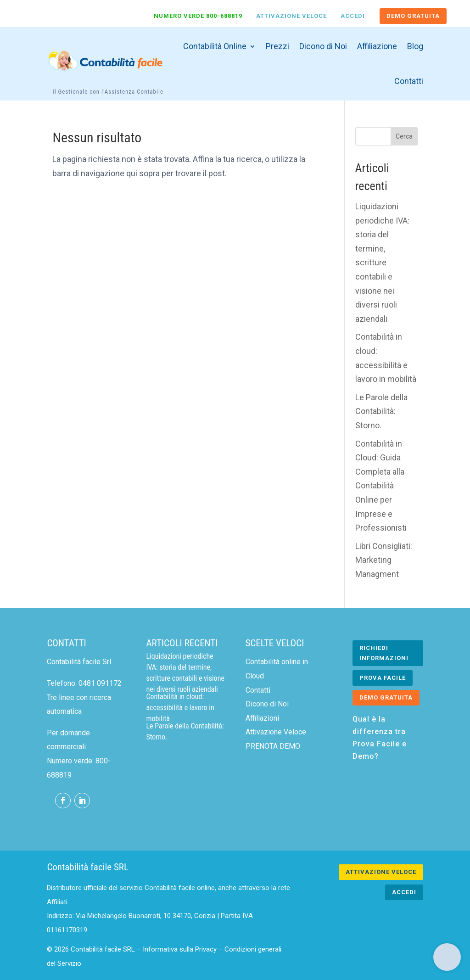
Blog (415, 46)
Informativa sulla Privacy (180, 949)
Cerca (404, 136)
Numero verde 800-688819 (198, 16)
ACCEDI (404, 892)
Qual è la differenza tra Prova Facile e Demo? (380, 738)
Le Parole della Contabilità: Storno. (381, 411)
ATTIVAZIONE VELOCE (381, 872)
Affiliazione (377, 46)
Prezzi (277, 46)
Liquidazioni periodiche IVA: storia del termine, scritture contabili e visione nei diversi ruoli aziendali (382, 263)
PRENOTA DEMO (273, 746)
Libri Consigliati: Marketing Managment (384, 560)
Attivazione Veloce (291, 16)
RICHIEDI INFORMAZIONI (384, 653)
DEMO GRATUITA (413, 16)
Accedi (353, 16)
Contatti (409, 81)
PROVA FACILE (383, 678)
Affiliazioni (262, 718)
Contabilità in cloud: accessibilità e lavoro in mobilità (180, 708)
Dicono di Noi (323, 46)
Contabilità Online (215, 46)
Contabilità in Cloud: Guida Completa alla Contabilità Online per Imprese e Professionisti (381, 486)
